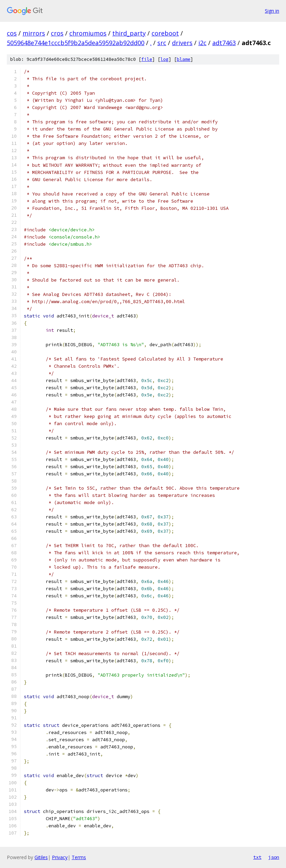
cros (57, 33)
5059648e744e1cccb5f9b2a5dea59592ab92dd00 (76, 43)
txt (257, 857)
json (274, 857)
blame (184, 59)
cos (12, 33)
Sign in (272, 11)
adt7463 (224, 43)
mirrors (34, 33)
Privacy (60, 857)
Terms (79, 857)
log (165, 59)
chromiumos (88, 33)
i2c (202, 43)
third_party (129, 33)
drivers (182, 43)
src (162, 43)
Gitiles (41, 857)
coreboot (165, 33)
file (147, 59)
